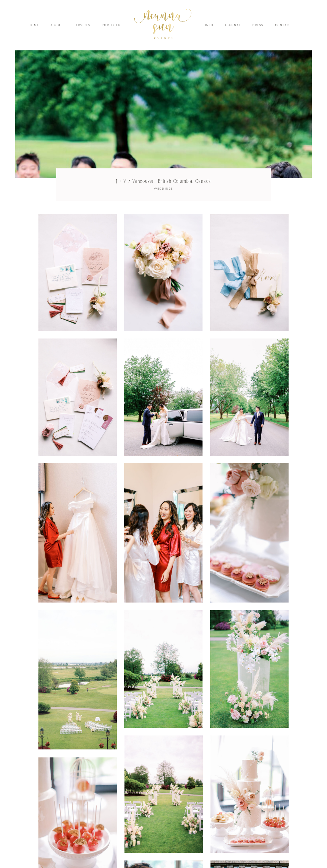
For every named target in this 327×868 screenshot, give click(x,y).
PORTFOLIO (112, 25)
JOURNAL (233, 25)
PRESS (258, 25)
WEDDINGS (164, 189)
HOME (34, 25)
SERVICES (82, 25)
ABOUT (56, 25)
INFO (209, 25)
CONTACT (283, 25)
